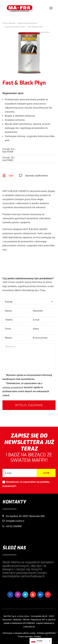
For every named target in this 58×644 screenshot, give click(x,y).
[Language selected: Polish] (41, 641)
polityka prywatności (12, 387)
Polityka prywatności (46, 633)
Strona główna (9, 23)
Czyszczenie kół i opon (15, 27)
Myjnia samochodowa (27, 23)
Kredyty (38, 636)
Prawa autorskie (25, 636)
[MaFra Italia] (19, 8)
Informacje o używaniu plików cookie (19, 633)
